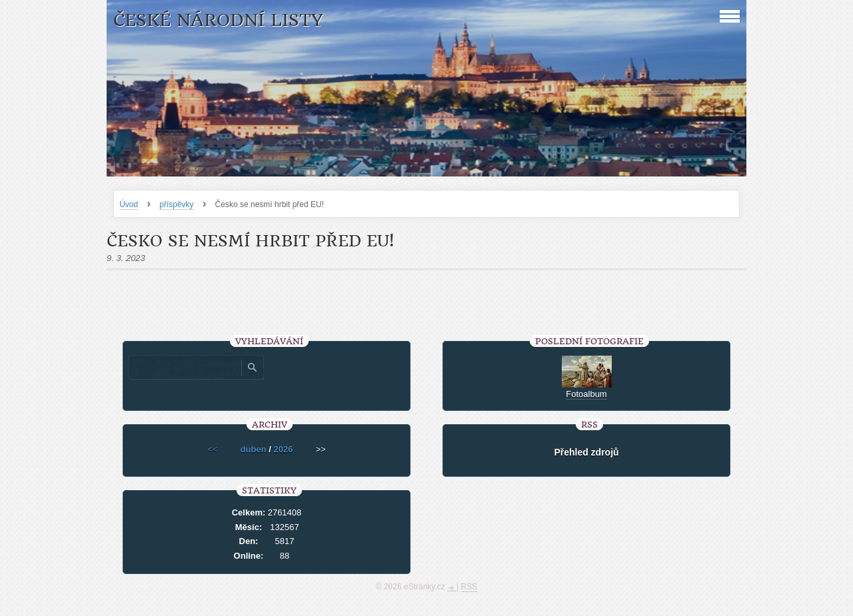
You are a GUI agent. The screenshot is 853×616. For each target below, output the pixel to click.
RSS (469, 587)
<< (212, 449)
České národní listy (218, 20)
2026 (283, 449)
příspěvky (176, 204)
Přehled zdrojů (586, 452)
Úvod (129, 204)
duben (254, 449)
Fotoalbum (586, 394)
